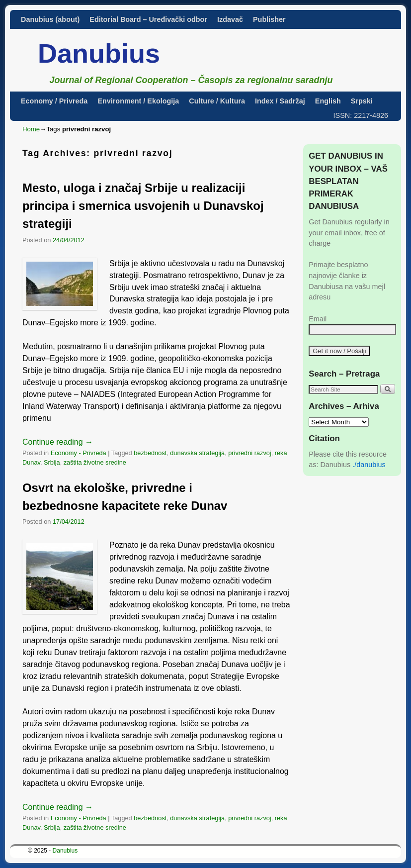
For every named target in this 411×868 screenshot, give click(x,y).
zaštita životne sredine (95, 462)
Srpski (362, 101)
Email (318, 319)
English (328, 101)
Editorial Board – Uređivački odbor (148, 19)
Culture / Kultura (217, 101)
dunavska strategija (197, 453)
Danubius (99, 53)
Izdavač (230, 19)
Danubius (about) (50, 19)
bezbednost (150, 453)
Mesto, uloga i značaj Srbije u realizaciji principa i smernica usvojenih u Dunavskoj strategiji (143, 206)
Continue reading (58, 442)
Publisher (269, 19)
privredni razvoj (249, 453)
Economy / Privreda (54, 101)
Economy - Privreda (79, 453)
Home (31, 129)
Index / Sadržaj (280, 101)
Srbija (52, 462)
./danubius (369, 465)
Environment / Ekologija (138, 101)
